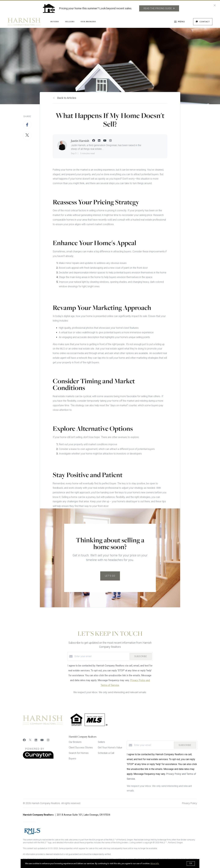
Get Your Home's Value (110, 748)
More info (155, 863)
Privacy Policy (190, 803)
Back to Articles (67, 98)
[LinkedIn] (36, 740)
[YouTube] (42, 740)
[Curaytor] (38, 758)
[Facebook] (24, 740)
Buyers (55, 22)
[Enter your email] (101, 656)
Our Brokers (88, 22)
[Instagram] (48, 740)
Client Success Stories (81, 748)
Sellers (70, 22)
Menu (180, 22)
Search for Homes (79, 753)
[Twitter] (30, 740)
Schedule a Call (106, 753)
